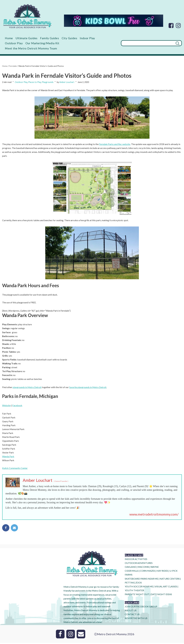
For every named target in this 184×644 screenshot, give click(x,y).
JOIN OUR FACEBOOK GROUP (141, 607)
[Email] (81, 635)
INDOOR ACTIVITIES (136, 560)
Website (6, 406)
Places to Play (35, 82)
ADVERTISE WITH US (136, 619)
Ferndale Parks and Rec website (115, 144)
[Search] (147, 43)
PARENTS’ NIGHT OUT (137, 595)
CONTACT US (132, 615)
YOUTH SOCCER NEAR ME (139, 587)
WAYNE (155, 568)
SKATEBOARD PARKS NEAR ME (142, 580)
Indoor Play (88, 38)
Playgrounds (48, 82)
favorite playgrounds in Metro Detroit (88, 388)
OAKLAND (130, 568)
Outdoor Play (14, 43)
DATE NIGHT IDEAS (161, 595)
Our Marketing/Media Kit (42, 43)
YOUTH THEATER (134, 591)
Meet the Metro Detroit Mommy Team (31, 48)
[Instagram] (178, 26)
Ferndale (13, 66)
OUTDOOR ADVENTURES (139, 564)
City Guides (70, 38)
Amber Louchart (67, 82)
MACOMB (143, 568)
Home (9, 38)
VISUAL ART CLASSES (166, 587)
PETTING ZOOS (133, 584)
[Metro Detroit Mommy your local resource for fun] (27, 16)
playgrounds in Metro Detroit (27, 388)
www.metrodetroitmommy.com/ (154, 515)
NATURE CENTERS (170, 580)
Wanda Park (8, 457)
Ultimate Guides (27, 38)
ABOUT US (131, 611)
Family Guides (50, 38)
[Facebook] (171, 26)
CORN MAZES (147, 572)
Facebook (17, 406)
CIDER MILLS (132, 572)
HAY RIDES (162, 572)
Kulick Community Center (15, 469)
